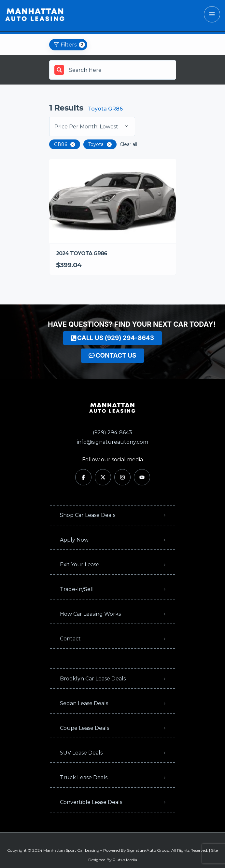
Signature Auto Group (148, 850)
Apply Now (74, 540)
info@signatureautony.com (112, 442)
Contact (70, 639)
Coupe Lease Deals (84, 728)
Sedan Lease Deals (84, 703)
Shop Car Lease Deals (88, 515)
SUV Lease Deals (81, 753)
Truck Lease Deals (84, 777)
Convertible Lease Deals (91, 802)
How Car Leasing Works (90, 614)
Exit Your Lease (80, 565)
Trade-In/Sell (77, 589)
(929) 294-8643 (112, 433)
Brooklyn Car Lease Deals (93, 679)
